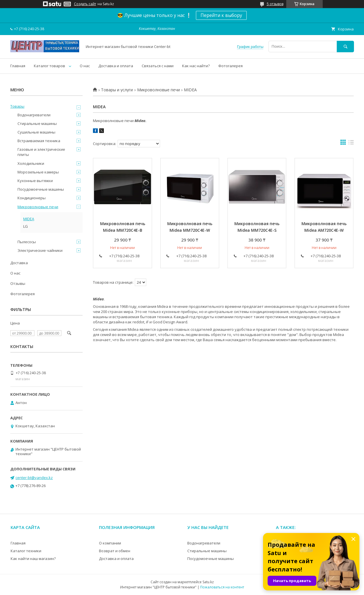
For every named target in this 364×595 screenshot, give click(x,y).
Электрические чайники (40, 250)
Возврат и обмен (115, 551)
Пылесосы (27, 242)
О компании (110, 543)
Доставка (19, 263)
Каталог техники (26, 551)
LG (26, 226)
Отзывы (18, 283)
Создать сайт (85, 4)
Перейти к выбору (221, 15)
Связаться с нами (158, 66)
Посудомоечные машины (41, 189)
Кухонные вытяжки (35, 181)
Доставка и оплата (116, 66)
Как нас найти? (196, 66)
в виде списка (351, 144)
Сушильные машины (36, 132)
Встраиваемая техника (39, 141)
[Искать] (345, 46)
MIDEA (29, 219)
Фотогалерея (230, 66)
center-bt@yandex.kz (34, 478)
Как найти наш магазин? (33, 559)
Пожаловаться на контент (222, 587)
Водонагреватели (34, 115)
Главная (18, 66)
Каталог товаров (49, 66)
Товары (17, 106)
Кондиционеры (32, 198)
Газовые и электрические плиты (41, 152)
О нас (85, 66)
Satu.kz (208, 582)
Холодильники (31, 163)
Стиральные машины (37, 123)
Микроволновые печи (158, 90)
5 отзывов (275, 4)
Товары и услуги (117, 90)
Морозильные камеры (38, 172)
